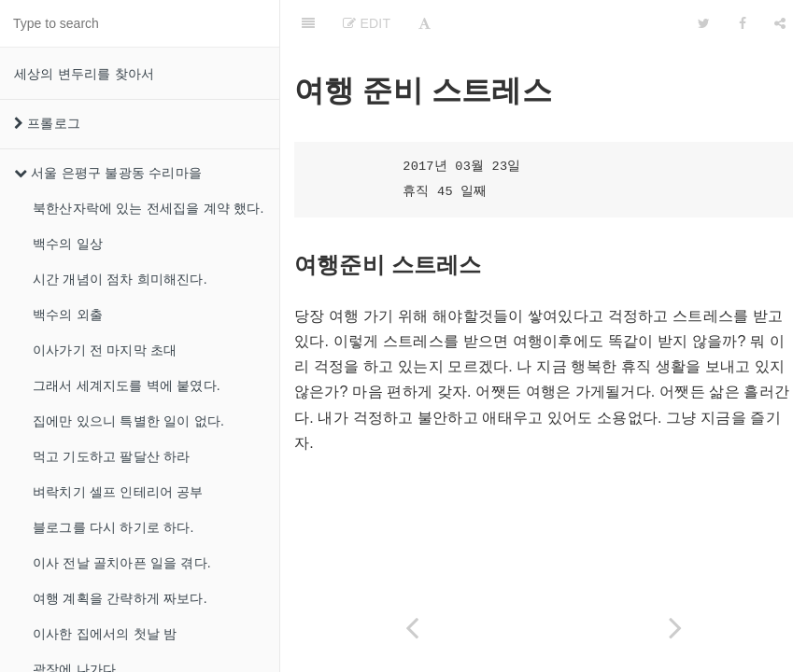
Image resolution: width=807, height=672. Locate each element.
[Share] (780, 23)
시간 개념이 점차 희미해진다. (120, 279)
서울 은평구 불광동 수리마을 (108, 173)
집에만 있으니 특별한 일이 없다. (128, 421)
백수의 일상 (68, 244)
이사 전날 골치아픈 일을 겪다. (122, 563)
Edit (367, 23)
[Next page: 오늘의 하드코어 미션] (675, 628)
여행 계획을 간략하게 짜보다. (120, 598)
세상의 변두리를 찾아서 (84, 74)
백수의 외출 (68, 315)
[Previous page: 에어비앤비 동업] (412, 628)
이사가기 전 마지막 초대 (105, 350)
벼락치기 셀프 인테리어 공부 (118, 492)
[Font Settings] (425, 23)
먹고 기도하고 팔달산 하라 (111, 456)
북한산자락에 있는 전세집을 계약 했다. (149, 208)
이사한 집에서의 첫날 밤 (105, 634)
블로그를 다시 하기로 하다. (113, 527)
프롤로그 (47, 123)
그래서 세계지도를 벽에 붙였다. (127, 385)
